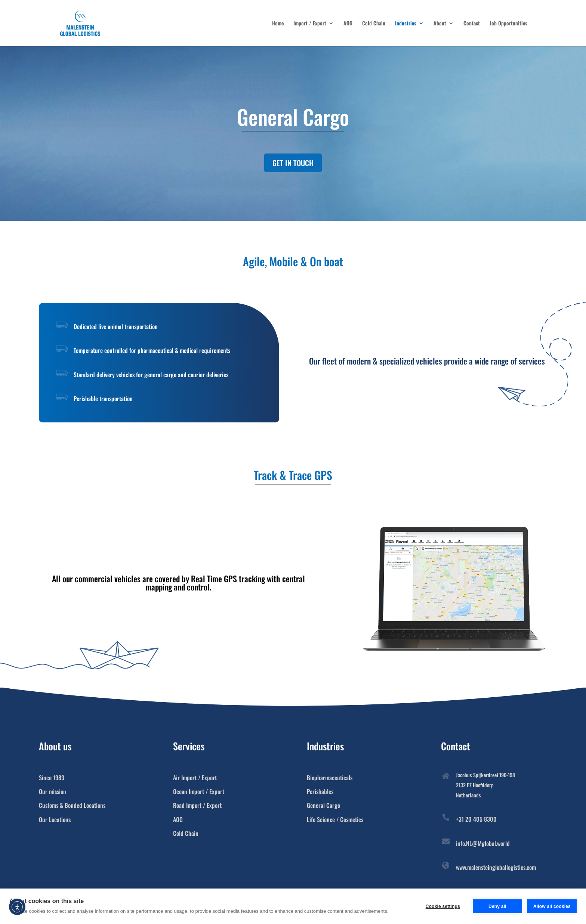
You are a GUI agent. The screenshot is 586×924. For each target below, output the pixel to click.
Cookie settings (443, 906)
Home (278, 24)
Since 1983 (52, 778)
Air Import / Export (195, 778)
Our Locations (55, 819)
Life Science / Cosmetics (335, 819)
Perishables (320, 791)
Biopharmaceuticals (330, 778)
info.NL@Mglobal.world (483, 843)
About (440, 24)
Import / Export (310, 24)
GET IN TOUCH (293, 163)
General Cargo (323, 805)
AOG (348, 24)
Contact (472, 24)
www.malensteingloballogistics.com (496, 867)
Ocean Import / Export (199, 791)
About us (55, 746)
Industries (406, 24)
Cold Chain (374, 24)
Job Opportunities (508, 24)
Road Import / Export (197, 805)
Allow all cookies (552, 906)
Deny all (497, 906)
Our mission (53, 791)
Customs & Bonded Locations (72, 805)
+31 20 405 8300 (476, 819)
